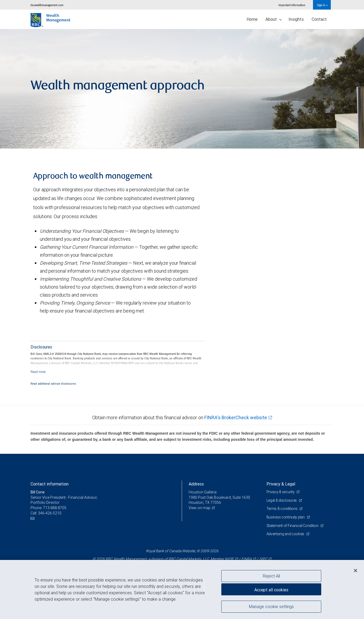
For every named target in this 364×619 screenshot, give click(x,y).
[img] (182, 89)
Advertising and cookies (286, 534)
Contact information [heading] (50, 484)
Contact (319, 19)
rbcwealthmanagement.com (47, 5)
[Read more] (38, 372)
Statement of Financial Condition (293, 526)
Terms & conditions (282, 509)
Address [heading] (196, 484)
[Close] (355, 571)
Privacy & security (281, 492)
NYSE (229, 559)
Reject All (271, 576)
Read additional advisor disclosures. (54, 384)
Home (252, 19)
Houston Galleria (203, 492)
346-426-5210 (50, 513)
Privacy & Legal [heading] (281, 484)
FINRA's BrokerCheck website (236, 417)
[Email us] (33, 518)
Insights (296, 19)
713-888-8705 (55, 508)
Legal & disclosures (282, 500)
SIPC (263, 559)
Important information (292, 5)
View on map (200, 508)
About (274, 19)
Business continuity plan (286, 517)
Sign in (322, 5)
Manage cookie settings (271, 606)
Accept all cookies (271, 590)
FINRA (247, 559)
